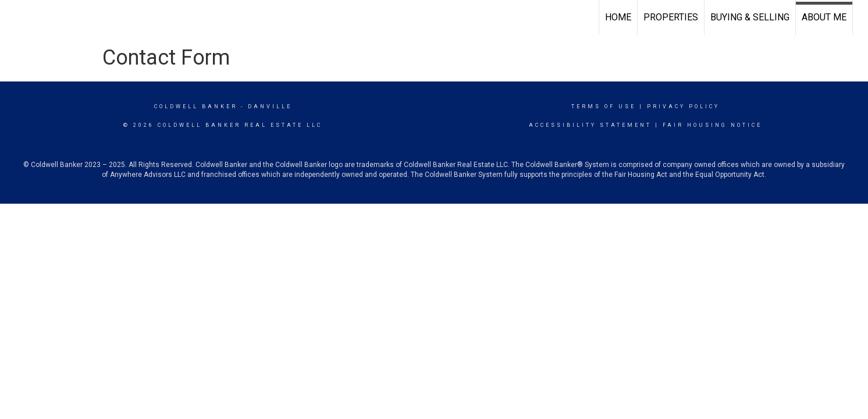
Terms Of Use (604, 106)
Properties (671, 17)
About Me (824, 17)
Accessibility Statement (590, 125)
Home (618, 17)
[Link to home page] (15, 17)
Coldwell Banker (196, 106)
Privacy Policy (683, 106)
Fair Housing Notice (712, 125)
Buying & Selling (750, 17)
